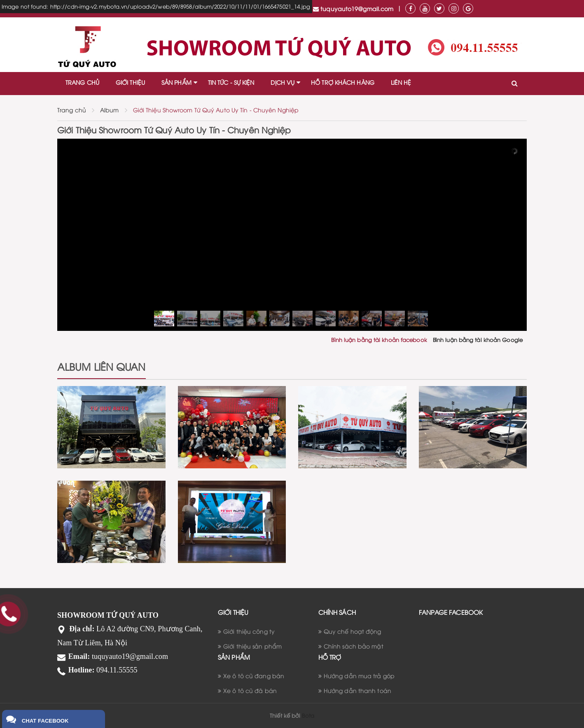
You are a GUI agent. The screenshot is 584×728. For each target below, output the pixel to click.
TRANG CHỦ (82, 82)
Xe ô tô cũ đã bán (250, 690)
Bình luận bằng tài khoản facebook (379, 340)
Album (110, 110)
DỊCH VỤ (283, 82)
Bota (308, 715)
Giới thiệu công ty (249, 631)
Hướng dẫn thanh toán (357, 690)
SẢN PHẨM (176, 82)
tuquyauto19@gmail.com (353, 8)
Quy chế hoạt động (353, 631)
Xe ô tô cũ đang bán (254, 676)
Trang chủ (72, 110)
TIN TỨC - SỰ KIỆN (231, 82)
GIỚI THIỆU (130, 82)
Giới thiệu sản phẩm (252, 646)
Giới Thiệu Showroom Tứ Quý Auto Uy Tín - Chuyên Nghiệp (216, 110)
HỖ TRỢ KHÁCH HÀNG (343, 82)
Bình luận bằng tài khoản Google (478, 340)
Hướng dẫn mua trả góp (359, 676)
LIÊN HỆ (401, 82)
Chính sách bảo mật (354, 646)
